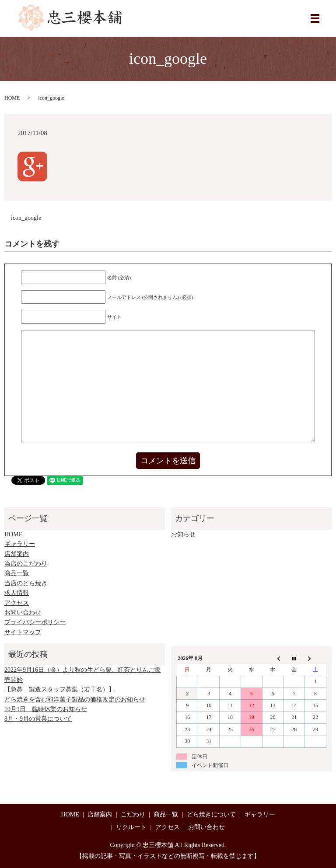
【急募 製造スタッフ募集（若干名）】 (59, 689)
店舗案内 (17, 554)
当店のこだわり (26, 564)
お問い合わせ (23, 613)
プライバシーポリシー (35, 622)
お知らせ (183, 534)
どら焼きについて (211, 814)
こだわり (133, 814)
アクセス (17, 603)
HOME (12, 98)
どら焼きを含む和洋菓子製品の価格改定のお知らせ (75, 700)
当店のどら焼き (26, 583)
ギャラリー (20, 544)
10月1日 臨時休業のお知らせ (46, 709)
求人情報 (17, 593)
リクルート (131, 827)
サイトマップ (23, 632)
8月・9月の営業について (38, 719)
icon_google (26, 218)
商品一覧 (17, 573)
